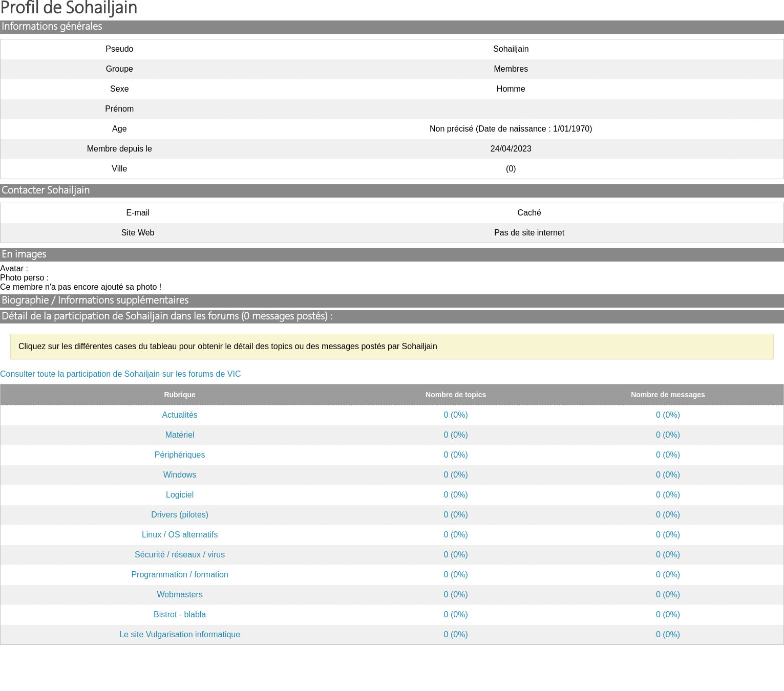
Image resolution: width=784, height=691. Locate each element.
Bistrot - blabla (180, 614)
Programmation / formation (179, 575)
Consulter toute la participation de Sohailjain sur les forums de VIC (120, 374)
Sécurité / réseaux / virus (180, 555)
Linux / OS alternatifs (180, 535)
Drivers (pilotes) (180, 515)
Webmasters (180, 595)
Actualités (179, 415)
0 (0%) (456, 415)
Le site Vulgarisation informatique (180, 634)
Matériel (180, 435)
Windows (180, 475)
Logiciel (180, 495)
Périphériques (180, 455)
